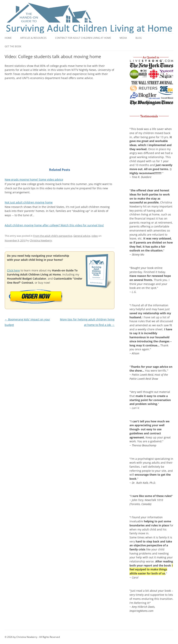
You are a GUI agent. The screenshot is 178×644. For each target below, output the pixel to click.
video (95, 236)
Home (8, 38)
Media (123, 38)
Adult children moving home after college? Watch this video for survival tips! (54, 225)
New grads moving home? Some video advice (34, 180)
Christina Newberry (41, 240)
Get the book (13, 46)
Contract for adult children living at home (83, 38)
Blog (139, 38)
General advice (82, 236)
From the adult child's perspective (53, 236)
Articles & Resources (33, 38)
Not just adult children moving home (29, 202)
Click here (13, 270)
